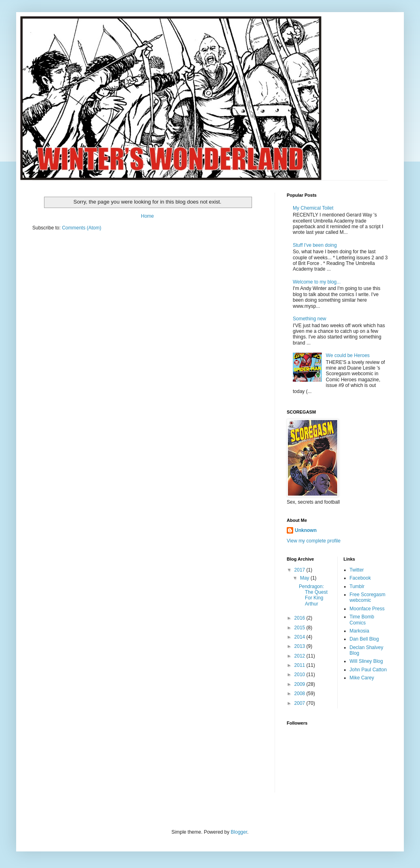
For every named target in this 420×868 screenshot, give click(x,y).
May (305, 578)
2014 (300, 637)
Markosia (360, 631)
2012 (300, 656)
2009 (300, 684)
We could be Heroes (348, 355)
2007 (300, 703)
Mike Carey (362, 678)
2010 (300, 675)
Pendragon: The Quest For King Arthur (313, 595)
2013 (300, 646)
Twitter (357, 570)
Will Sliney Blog (366, 661)
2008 (300, 694)
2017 (300, 570)
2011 (300, 665)
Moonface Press (367, 609)
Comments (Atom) (81, 228)
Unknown (306, 530)
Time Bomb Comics (362, 620)
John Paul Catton (368, 670)
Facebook (360, 578)
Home (147, 216)
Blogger (239, 832)
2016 (300, 618)
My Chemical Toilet (313, 208)
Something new (310, 319)
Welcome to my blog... (317, 282)
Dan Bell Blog (364, 639)
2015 (300, 628)
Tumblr (357, 586)
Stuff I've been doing (315, 245)
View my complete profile (314, 541)
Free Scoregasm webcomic (368, 597)
